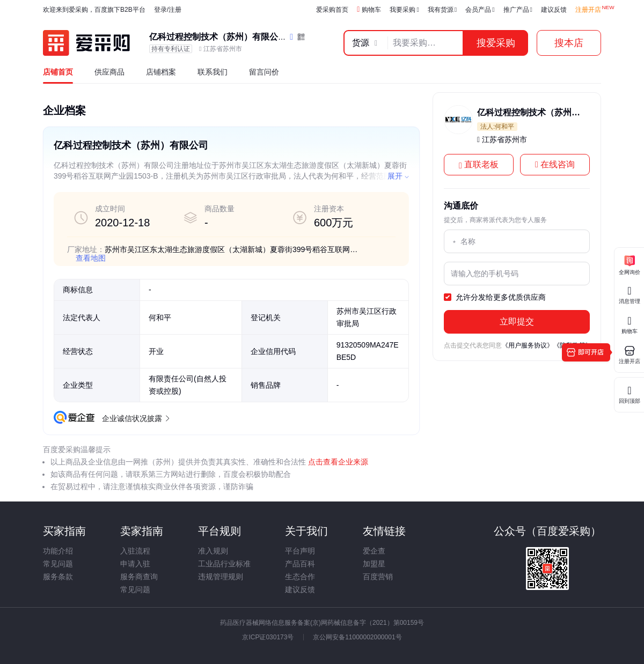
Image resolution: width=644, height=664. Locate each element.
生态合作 (300, 577)
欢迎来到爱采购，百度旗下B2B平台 (94, 10)
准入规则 (213, 551)
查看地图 (91, 258)
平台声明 (300, 551)
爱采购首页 (332, 10)
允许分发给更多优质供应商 (495, 298)
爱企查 (374, 551)
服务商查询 (139, 577)
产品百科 (300, 564)
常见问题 (58, 564)
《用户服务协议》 (528, 345)
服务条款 (58, 577)
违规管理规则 (221, 577)
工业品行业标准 (224, 564)
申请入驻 (135, 564)
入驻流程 (135, 551)
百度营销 (378, 577)
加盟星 (374, 564)
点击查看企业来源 (337, 462)
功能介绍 (58, 551)
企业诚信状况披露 (135, 418)
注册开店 (588, 10)
